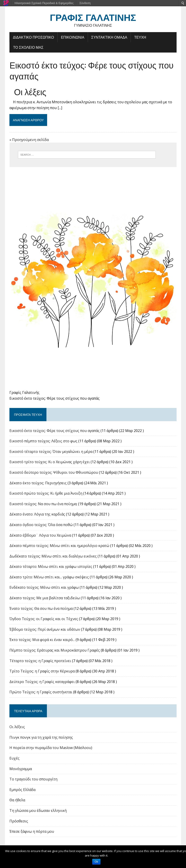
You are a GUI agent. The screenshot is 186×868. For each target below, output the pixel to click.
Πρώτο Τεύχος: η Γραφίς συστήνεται (41, 693)
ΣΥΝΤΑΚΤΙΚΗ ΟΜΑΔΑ (109, 37)
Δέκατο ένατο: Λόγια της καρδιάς (37, 515)
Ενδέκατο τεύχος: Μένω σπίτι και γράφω (44, 588)
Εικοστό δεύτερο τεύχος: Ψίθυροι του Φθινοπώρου (54, 473)
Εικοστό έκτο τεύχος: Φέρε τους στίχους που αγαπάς (91, 70)
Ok (96, 862)
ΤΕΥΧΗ (140, 37)
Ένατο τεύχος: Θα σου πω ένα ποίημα (41, 609)
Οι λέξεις (30, 91)
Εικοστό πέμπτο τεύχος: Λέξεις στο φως (43, 442)
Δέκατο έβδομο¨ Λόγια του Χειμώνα (40, 536)
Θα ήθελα (17, 801)
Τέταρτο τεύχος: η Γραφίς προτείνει (40, 661)
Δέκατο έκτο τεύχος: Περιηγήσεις (38, 484)
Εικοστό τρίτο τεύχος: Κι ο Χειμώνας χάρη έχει (49, 463)
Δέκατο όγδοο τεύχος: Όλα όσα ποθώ (41, 526)
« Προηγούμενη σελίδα (29, 140)
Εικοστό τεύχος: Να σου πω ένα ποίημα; (43, 504)
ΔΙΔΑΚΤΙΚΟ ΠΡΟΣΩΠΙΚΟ (33, 37)
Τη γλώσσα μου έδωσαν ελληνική (38, 811)
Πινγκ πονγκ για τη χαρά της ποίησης (41, 738)
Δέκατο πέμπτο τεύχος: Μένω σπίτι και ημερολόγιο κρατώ (59, 546)
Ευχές (14, 759)
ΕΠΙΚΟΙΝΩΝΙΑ (72, 37)
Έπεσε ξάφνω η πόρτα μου (32, 832)
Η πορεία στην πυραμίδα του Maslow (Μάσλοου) (51, 749)
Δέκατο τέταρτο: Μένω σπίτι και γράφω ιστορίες (51, 567)
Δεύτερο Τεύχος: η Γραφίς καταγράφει (42, 682)
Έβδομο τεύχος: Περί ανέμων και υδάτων (45, 630)
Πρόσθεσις (19, 822)
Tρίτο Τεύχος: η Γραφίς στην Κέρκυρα (42, 672)
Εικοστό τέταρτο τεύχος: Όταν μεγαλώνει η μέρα (51, 452)
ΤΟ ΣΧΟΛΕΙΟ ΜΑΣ (28, 47)
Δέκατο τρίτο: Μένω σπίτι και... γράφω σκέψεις (49, 578)
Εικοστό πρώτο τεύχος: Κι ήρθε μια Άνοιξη (46, 494)
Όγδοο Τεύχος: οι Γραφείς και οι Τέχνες (44, 620)
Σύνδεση (85, 3)
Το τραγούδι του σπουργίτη (33, 780)
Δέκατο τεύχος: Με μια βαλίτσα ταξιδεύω (44, 599)
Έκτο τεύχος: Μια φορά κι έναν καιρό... (42, 641)
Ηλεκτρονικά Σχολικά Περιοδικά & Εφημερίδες (44, 3)
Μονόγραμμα (20, 769)
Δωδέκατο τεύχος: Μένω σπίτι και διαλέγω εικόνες (53, 557)
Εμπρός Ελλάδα (22, 790)
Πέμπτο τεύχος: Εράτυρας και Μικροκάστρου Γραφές (54, 651)
